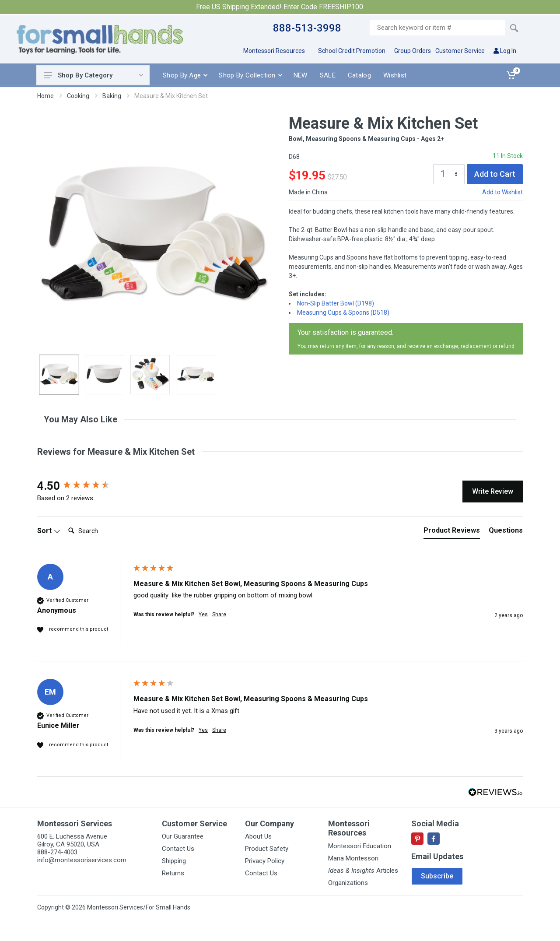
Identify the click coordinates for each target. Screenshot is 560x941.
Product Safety (267, 849)
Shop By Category (94, 75)
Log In (505, 51)
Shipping (174, 861)
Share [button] (219, 614)
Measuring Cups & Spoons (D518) (343, 312)
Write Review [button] (493, 491)
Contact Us (178, 849)
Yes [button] (203, 614)
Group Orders (413, 51)
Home (45, 96)
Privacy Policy (265, 861)
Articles (363, 871)
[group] (83, 486)
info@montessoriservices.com (82, 860)
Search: (65, 522)
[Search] (100, 531)
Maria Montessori (353, 858)
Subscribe (437, 876)
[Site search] (437, 28)
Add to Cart (495, 174)
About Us (258, 836)
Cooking (78, 96)
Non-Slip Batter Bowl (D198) (336, 303)
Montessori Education (360, 846)
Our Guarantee (183, 836)
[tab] (452, 532)
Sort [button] (49, 531)
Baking (112, 96)
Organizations (348, 883)
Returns (173, 873)
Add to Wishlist (502, 192)
